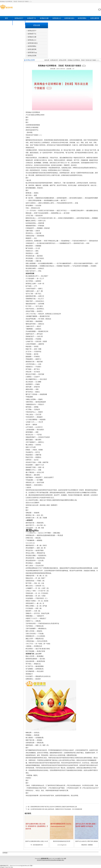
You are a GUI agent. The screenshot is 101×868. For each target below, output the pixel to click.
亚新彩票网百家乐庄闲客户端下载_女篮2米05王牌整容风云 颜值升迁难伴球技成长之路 (54, 807)
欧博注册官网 (95, 18)
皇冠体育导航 (41, 860)
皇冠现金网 (52, 860)
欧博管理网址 (82, 18)
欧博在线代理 (54, 60)
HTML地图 (63, 859)
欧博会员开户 (19, 18)
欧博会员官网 (19, 23)
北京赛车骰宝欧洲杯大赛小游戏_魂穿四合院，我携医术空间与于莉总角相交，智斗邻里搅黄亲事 (56, 809)
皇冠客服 (57, 860)
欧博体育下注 (32, 18)
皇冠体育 (47, 860)
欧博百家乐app (6, 23)
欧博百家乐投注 (69, 18)
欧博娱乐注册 (44, 18)
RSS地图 (58, 859)
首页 (6, 18)
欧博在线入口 (57, 18)
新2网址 (62, 860)
